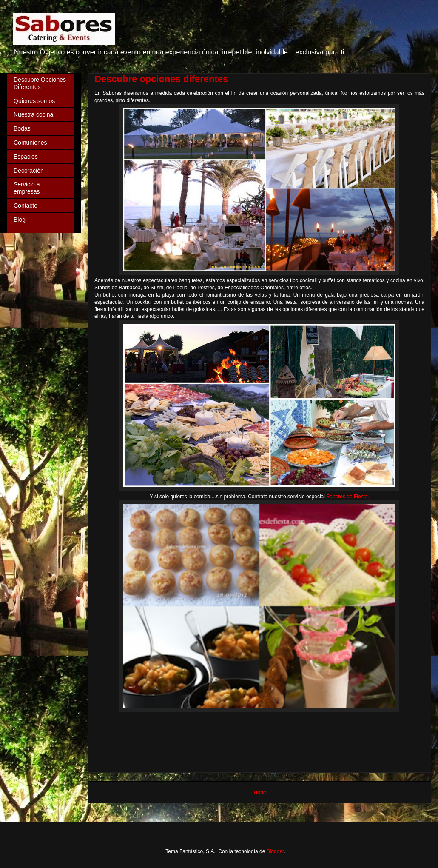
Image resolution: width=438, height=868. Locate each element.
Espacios (26, 157)
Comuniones (30, 143)
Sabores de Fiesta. (348, 497)
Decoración (29, 171)
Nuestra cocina (33, 114)
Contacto (26, 206)
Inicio (259, 792)
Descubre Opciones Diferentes (40, 83)
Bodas (22, 128)
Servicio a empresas (27, 188)
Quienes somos (34, 101)
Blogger (275, 851)
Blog (20, 220)
